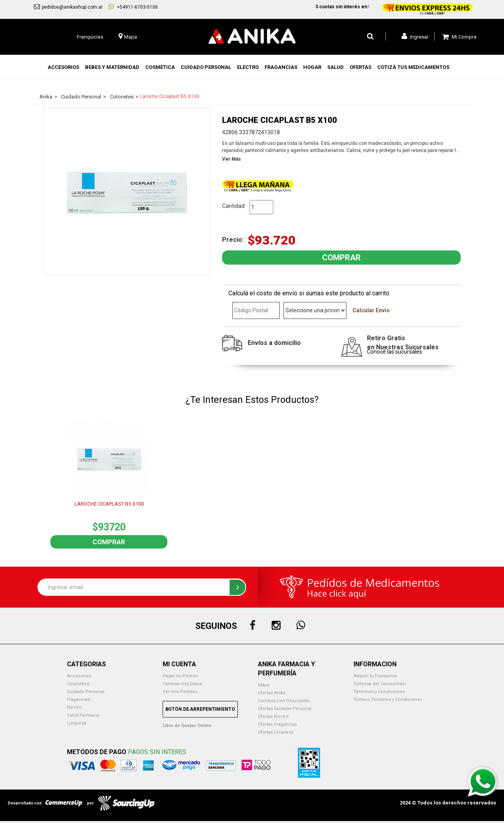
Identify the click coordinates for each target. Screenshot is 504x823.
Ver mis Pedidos (180, 692)
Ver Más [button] (232, 159)
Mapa (264, 685)
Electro (74, 707)
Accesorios (79, 676)
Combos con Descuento (284, 701)
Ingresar (415, 36)
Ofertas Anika (272, 693)
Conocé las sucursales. (395, 352)
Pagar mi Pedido (180, 676)
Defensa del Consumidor (380, 684)
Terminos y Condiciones (379, 692)
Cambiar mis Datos (182, 684)
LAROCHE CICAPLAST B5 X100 (109, 504)
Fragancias (78, 700)
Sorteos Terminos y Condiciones (388, 700)
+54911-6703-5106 (133, 7)
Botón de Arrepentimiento (200, 709)
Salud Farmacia (83, 715)
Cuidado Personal (86, 692)
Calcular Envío (371, 310)
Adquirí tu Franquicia (375, 676)
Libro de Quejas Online (187, 726)
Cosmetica (78, 684)
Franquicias (90, 37)
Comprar (109, 542)
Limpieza (77, 723)
